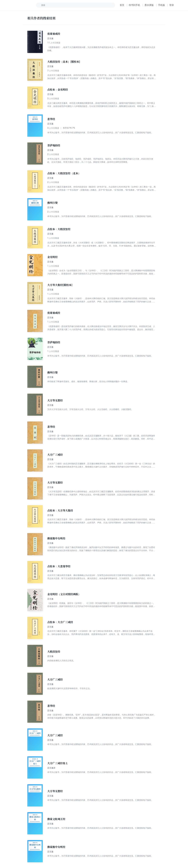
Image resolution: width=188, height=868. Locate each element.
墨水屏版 (149, 5)
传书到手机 (134, 5)
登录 (172, 5)
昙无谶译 (51, 768)
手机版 (161, 5)
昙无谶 (50, 38)
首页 (122, 5)
